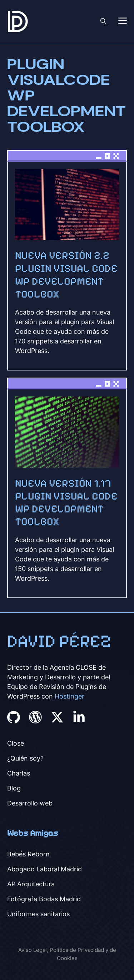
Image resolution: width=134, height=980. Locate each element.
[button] (103, 21)
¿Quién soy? (25, 758)
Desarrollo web (30, 803)
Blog (14, 788)
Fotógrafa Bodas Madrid (44, 899)
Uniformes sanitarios (38, 914)
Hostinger (70, 696)
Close (16, 743)
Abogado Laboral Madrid (44, 869)
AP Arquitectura (31, 884)
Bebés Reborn (28, 854)
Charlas (19, 773)
